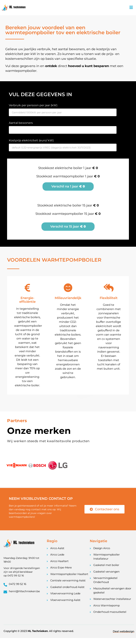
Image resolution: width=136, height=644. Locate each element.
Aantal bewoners (21, 123)
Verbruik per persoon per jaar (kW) (33, 105)
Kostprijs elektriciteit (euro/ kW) (31, 141)
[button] (131, 8)
